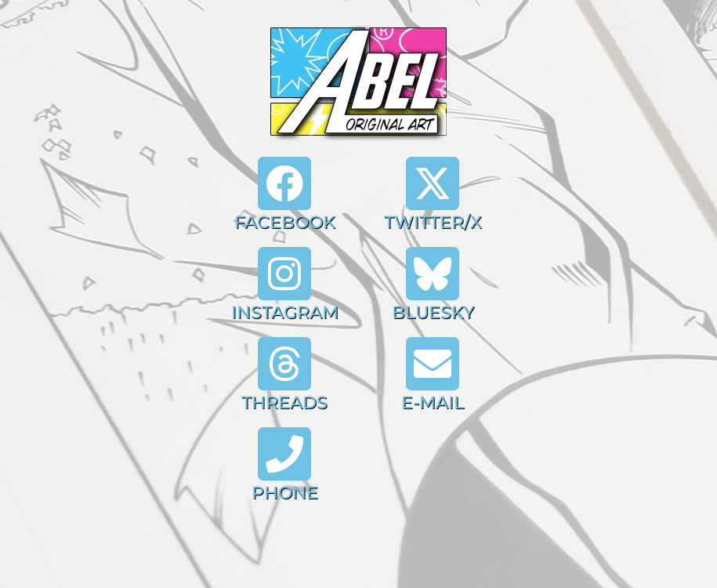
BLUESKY (433, 312)
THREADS (284, 403)
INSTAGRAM (285, 312)
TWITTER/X (433, 222)
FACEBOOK (285, 222)
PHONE (285, 493)
